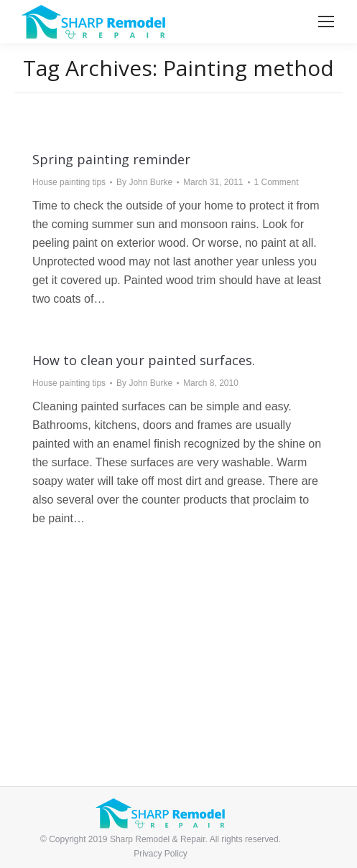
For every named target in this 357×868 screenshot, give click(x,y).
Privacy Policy (161, 854)
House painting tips (69, 182)
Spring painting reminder (111, 159)
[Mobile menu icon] (326, 22)
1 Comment (277, 182)
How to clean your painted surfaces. (144, 360)
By (144, 182)
